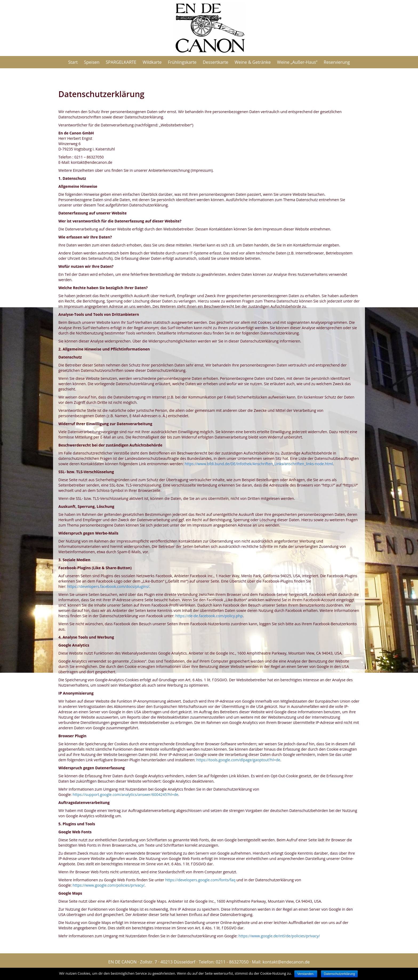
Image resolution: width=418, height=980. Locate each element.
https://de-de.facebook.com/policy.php (209, 616)
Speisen (92, 62)
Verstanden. (306, 974)
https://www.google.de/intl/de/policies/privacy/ (279, 936)
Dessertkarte (216, 62)
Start (73, 62)
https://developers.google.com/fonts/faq (200, 880)
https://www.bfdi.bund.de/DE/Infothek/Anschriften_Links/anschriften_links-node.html (259, 464)
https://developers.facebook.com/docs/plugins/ (108, 586)
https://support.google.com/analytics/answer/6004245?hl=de (125, 794)
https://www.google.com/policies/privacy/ (108, 885)
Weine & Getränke (253, 62)
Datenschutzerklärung (339, 974)
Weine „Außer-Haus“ (297, 62)
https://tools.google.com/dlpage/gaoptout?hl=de (238, 760)
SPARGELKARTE (121, 62)
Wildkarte (152, 62)
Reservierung (337, 62)
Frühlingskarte (182, 62)
